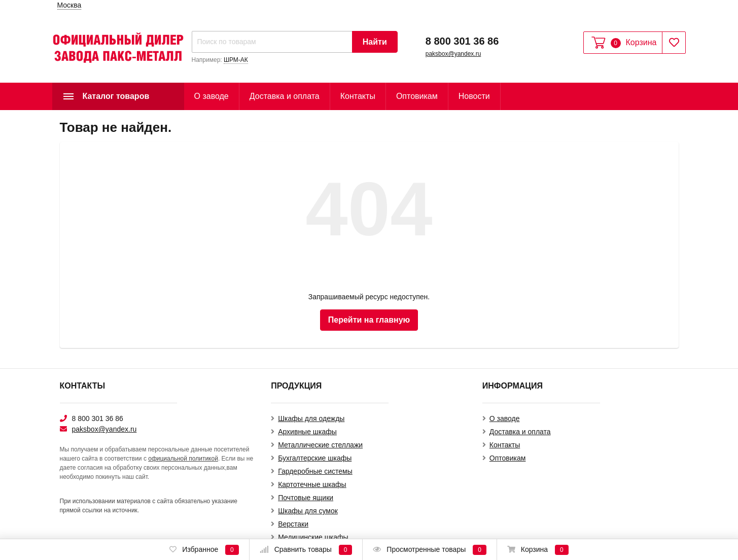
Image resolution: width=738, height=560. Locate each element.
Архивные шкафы (307, 432)
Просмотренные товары (429, 550)
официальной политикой (183, 459)
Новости (474, 96)
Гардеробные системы (315, 471)
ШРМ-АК (236, 60)
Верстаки (293, 524)
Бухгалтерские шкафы (315, 458)
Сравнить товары (306, 550)
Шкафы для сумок (308, 511)
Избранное (204, 550)
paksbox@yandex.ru (453, 54)
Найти (375, 42)
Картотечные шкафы (312, 484)
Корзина (538, 550)
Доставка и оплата (285, 96)
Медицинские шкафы (313, 537)
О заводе (212, 96)
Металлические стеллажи (320, 445)
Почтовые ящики (306, 498)
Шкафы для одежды (311, 418)
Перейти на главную (369, 320)
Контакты (358, 96)
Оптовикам (417, 96)
